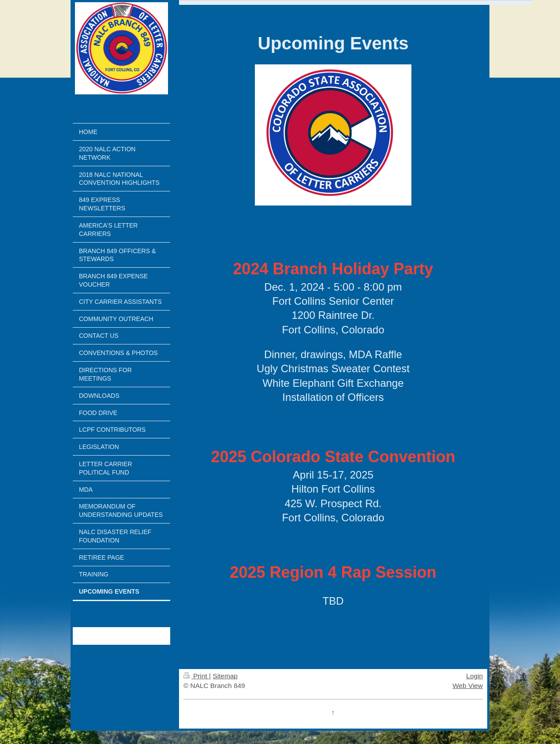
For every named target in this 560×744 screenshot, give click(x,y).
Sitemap (225, 676)
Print (196, 676)
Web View (468, 686)
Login (474, 676)
